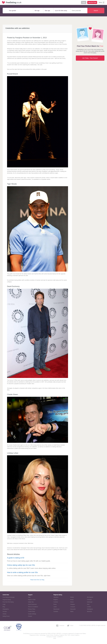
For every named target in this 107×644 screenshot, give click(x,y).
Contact (30, 616)
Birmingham (90, 597)
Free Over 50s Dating (8, 602)
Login (84, 2)
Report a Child (32, 600)
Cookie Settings (32, 614)
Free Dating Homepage (9, 597)
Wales (72, 611)
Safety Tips (31, 602)
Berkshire (90, 611)
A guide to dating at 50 (16, 558)
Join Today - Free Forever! (90, 58)
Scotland (56, 611)
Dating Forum (6, 616)
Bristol (72, 600)
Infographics (6, 609)
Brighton (56, 600)
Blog (4, 607)
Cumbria (56, 602)
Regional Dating (7, 600)
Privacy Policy (32, 609)
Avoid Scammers (32, 604)
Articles (5, 614)
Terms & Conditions (33, 607)
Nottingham (90, 609)
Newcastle (73, 609)
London (89, 607)
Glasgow (73, 604)
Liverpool (73, 607)
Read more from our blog (37, 580)
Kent (88, 604)
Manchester (57, 609)
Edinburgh (90, 602)
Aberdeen (56, 597)
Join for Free (92, 2)
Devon (72, 602)
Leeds (55, 607)
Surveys (5, 611)
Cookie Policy (32, 611)
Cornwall (89, 600)
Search (96, 11)
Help (29, 597)
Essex (55, 604)
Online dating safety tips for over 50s (21, 565)
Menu (101, 2)
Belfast (72, 597)
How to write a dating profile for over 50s (22, 572)
